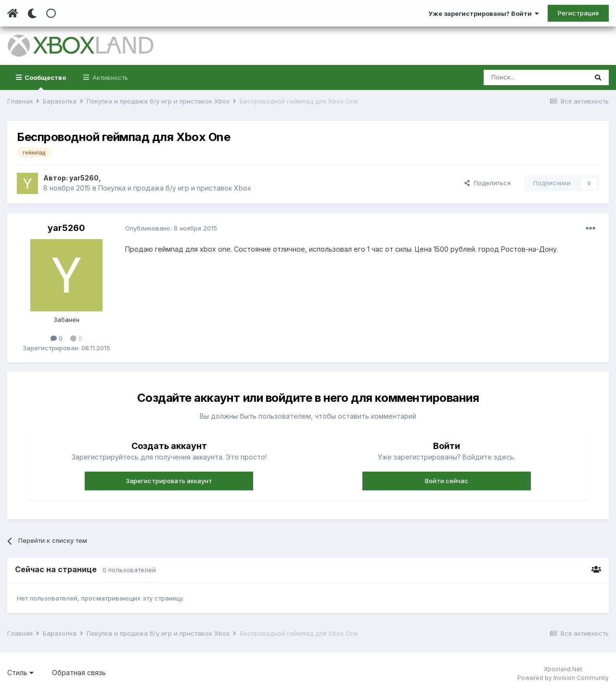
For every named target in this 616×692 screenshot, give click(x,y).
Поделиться (488, 183)
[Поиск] (535, 77)
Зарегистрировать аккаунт (169, 481)
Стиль (20, 673)
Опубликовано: (171, 228)
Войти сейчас (447, 481)
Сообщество (45, 82)
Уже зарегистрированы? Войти (484, 13)
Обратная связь (79, 673)
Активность (109, 77)
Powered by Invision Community (563, 678)
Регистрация (578, 13)
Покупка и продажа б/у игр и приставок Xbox (175, 188)
